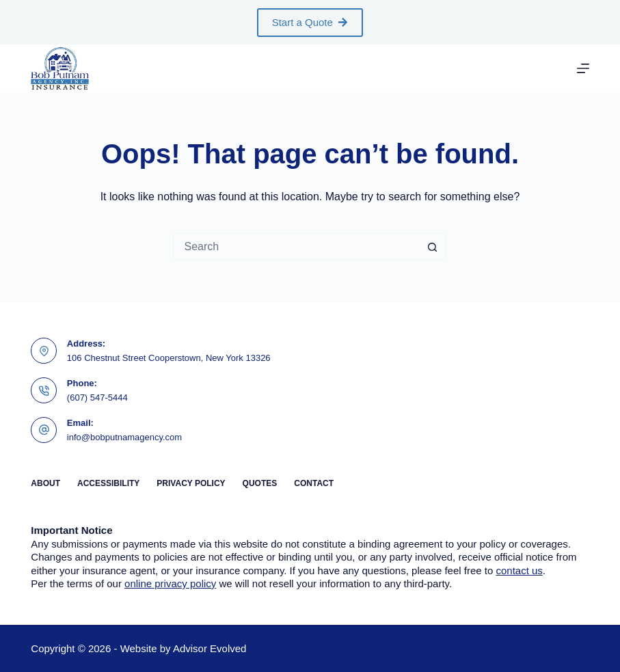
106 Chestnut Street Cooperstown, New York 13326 (169, 358)
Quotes (260, 483)
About (45, 483)
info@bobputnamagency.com (124, 437)
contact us (519, 570)
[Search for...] (296, 247)
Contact (314, 483)
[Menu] (583, 68)
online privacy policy (170, 583)
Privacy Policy (191, 483)
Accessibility (108, 483)
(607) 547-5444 (97, 398)
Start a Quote (310, 22)
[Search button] (433, 247)
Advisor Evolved (210, 648)
